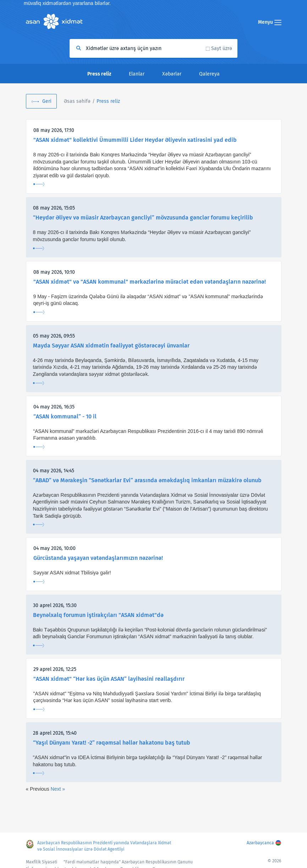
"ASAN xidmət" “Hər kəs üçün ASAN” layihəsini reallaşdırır (109, 679)
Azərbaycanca (260, 843)
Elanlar (137, 74)
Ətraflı (39, 184)
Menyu (270, 22)
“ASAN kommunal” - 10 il (65, 416)
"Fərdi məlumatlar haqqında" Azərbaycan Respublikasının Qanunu (128, 862)
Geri (47, 101)
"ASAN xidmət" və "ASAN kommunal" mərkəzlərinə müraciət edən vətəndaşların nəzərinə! (150, 282)
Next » (58, 789)
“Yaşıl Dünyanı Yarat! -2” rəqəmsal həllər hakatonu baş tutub (112, 743)
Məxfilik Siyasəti (42, 862)
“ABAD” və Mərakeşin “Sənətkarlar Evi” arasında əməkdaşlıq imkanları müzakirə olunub (147, 480)
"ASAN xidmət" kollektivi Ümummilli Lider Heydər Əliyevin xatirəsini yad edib (135, 140)
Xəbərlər (172, 74)
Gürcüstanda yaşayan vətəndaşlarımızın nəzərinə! (98, 558)
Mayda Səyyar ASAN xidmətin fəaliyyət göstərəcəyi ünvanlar (111, 346)
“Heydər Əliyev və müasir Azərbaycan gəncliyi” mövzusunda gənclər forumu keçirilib (143, 218)
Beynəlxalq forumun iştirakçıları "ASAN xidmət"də (98, 615)
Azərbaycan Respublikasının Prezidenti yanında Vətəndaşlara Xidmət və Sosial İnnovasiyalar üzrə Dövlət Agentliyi (104, 846)
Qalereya (209, 74)
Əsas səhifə (77, 101)
